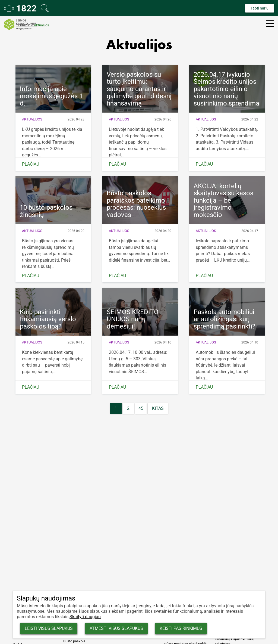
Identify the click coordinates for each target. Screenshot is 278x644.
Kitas (158, 408)
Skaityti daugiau (85, 617)
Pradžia (24, 25)
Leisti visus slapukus (51, 628)
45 (141, 408)
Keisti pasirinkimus (192, 628)
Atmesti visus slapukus (123, 628)
